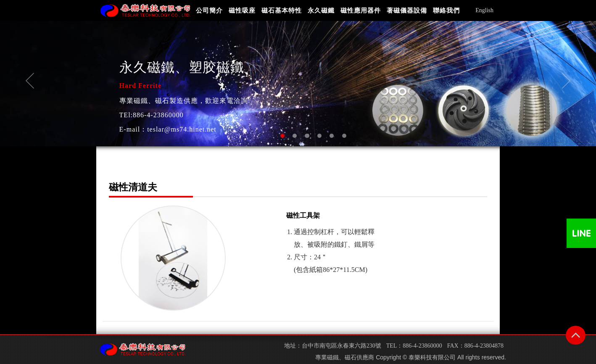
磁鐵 (333, 357)
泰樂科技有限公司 (432, 357)
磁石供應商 (359, 357)
